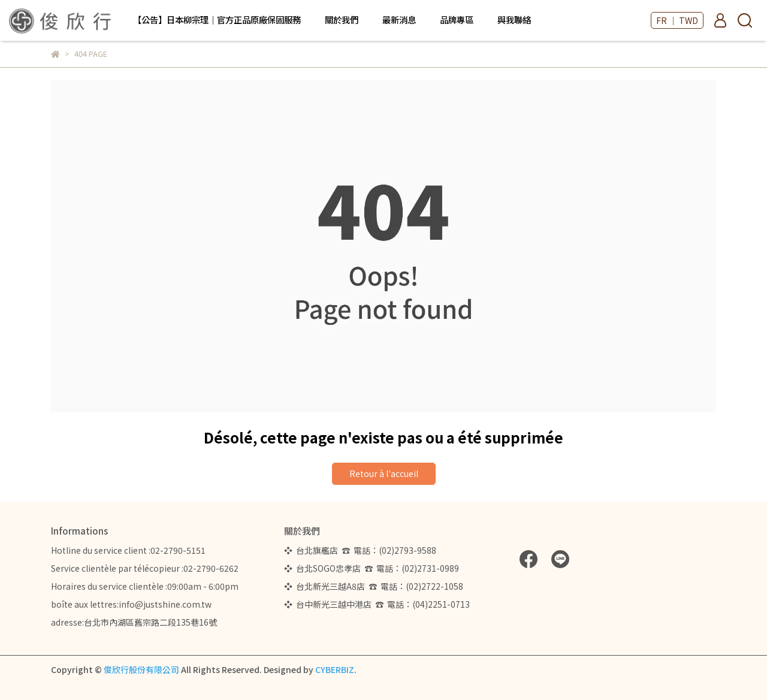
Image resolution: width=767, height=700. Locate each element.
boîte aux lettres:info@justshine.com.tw (131, 604)
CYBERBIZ (335, 669)
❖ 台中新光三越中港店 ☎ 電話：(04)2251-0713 (377, 604)
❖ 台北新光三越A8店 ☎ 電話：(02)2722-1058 (374, 586)
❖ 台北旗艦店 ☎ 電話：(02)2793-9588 (362, 550)
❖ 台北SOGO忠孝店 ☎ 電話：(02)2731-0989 (372, 568)
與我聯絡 (514, 20)
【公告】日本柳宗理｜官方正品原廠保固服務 (217, 20)
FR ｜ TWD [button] (677, 20)
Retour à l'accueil (384, 473)
